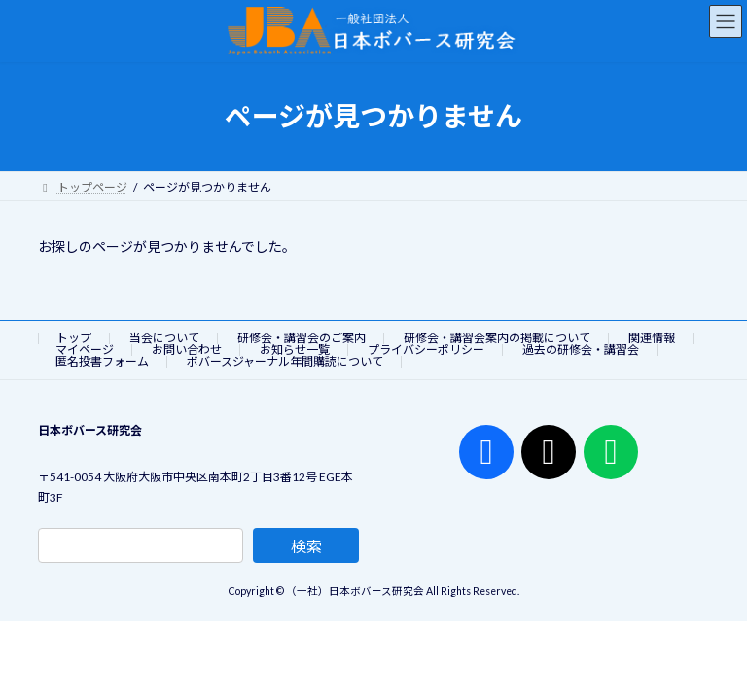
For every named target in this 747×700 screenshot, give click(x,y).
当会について (164, 338)
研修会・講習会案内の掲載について (497, 338)
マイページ (85, 350)
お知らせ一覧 (295, 350)
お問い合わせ (187, 350)
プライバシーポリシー (426, 350)
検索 (306, 546)
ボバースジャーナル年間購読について (285, 361)
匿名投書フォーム (102, 361)
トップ (74, 338)
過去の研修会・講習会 (581, 350)
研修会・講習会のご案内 (302, 338)
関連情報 (652, 338)
